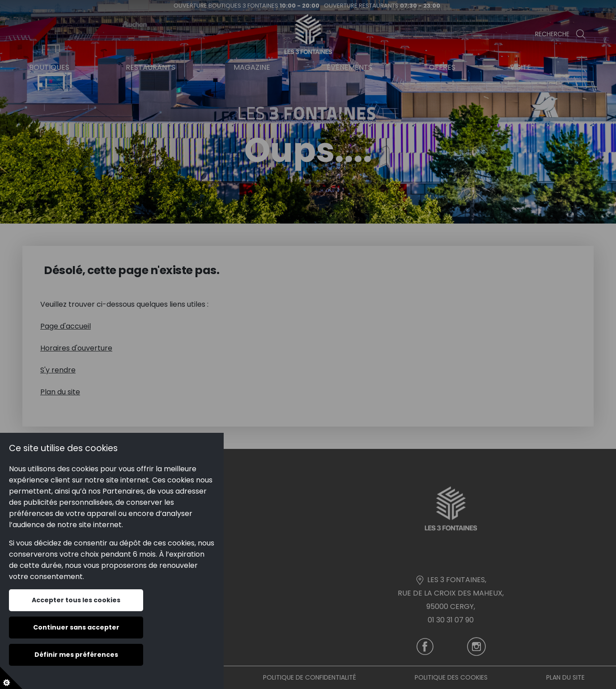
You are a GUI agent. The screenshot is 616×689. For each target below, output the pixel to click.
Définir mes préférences (76, 655)
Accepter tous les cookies (76, 600)
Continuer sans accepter (76, 627)
